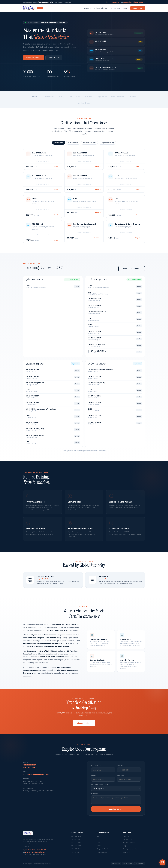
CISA (99, 842)
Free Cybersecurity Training (132, 849)
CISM (99, 836)
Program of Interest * (100, 788)
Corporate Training (107, 146)
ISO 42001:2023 (76, 839)
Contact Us (127, 852)
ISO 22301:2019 (76, 846)
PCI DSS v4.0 (75, 852)
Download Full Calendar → (132, 272)
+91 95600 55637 (114, 2)
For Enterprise (115, 8)
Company (120, 778)
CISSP (99, 839)
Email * (94, 778)
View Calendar (54, 58)
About (125, 8)
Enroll (57, 169)
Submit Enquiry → (116, 812)
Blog (125, 846)
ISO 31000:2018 (76, 849)
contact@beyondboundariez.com (134, 2)
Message (94, 797)
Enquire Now (138, 8)
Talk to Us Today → (84, 727)
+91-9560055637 (29, 770)
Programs (88, 8)
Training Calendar (100, 8)
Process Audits (102, 852)
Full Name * (96, 769)
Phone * (120, 769)
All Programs (59, 146)
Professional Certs (89, 146)
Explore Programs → (34, 58)
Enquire (97, 240)
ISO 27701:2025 (76, 842)
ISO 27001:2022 (76, 836)
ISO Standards (73, 146)
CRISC (99, 846)
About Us (126, 836)
